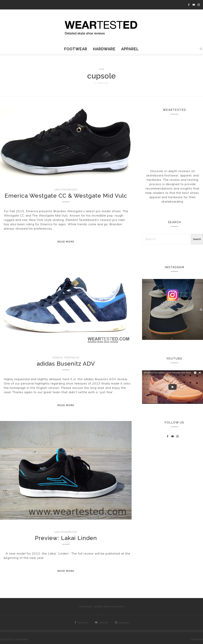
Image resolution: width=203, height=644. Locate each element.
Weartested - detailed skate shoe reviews (102, 606)
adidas (57, 358)
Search (197, 239)
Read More (66, 242)
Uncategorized (66, 190)
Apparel (130, 49)
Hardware (104, 49)
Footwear (76, 49)
